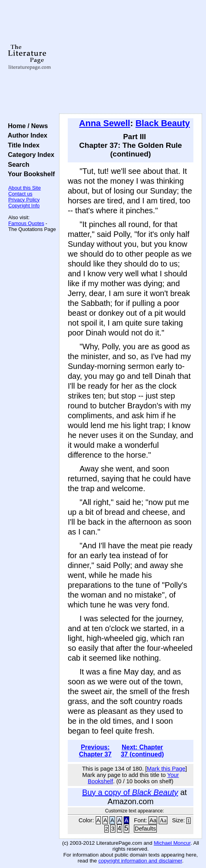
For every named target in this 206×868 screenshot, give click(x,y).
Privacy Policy (24, 200)
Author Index (26, 135)
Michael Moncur (172, 843)
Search (17, 164)
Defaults (145, 829)
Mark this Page (166, 769)
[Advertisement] (131, 57)
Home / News (26, 126)
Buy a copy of (130, 792)
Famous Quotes (26, 223)
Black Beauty (163, 123)
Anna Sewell (105, 123)
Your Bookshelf (30, 174)
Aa (153, 820)
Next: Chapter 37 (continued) (142, 751)
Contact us (20, 194)
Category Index (29, 155)
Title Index (22, 145)
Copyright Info (24, 206)
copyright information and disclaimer (140, 861)
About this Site (25, 188)
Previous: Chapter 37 (95, 751)
